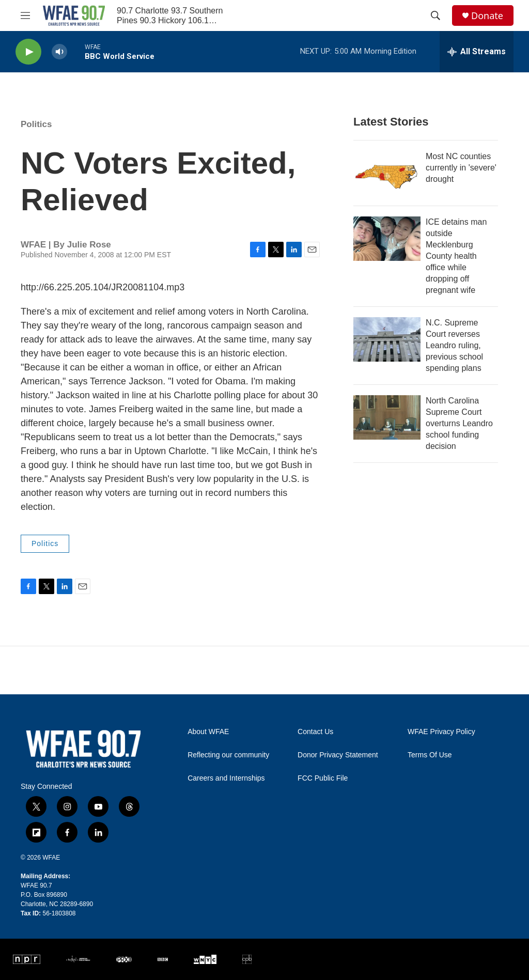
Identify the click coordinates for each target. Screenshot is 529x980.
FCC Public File (323, 778)
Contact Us (315, 732)
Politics (36, 124)
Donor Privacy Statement (338, 755)
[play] (28, 52)
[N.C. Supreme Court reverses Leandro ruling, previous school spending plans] (387, 339)
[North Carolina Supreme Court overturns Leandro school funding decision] (387, 417)
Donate (487, 16)
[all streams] (477, 52)
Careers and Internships (226, 778)
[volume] (59, 52)
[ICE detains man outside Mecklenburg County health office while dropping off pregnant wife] (387, 239)
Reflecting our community (228, 755)
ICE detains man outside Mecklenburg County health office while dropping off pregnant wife (456, 256)
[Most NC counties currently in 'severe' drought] (387, 173)
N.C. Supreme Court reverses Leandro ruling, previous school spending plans (454, 345)
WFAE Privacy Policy (441, 732)
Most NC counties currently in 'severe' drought (461, 168)
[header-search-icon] (435, 15)
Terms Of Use (430, 755)
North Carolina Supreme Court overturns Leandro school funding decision (459, 423)
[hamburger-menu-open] (25, 15)
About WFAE (208, 732)
